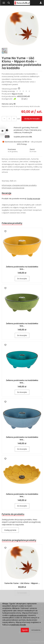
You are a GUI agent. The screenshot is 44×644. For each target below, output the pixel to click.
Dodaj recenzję (34, 199)
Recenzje (7, 193)
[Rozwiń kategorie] (4, 3)
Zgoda (25, 630)
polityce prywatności (19, 615)
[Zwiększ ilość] (4, 119)
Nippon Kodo (17, 94)
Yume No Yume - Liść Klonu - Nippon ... (22, 583)
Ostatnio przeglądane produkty (19, 540)
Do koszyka (22, 279)
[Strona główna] (22, 3)
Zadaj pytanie (10, 530)
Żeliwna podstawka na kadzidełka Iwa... (22, 268)
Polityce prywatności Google (14, 625)
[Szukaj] (9, 3)
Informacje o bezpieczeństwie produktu (19, 185)
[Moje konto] (41, 3)
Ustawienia (36, 630)
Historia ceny (8, 104)
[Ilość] (9, 119)
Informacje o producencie (13, 188)
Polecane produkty (12, 223)
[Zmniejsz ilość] (14, 119)
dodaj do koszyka (32, 119)
